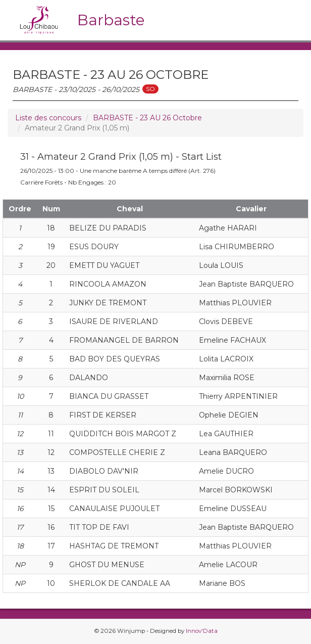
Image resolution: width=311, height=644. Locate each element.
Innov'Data (202, 631)
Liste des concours (48, 118)
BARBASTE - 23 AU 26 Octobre (147, 118)
